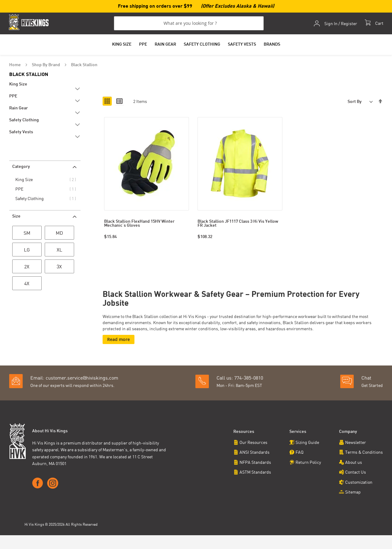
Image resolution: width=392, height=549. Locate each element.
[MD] (59, 234)
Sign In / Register (340, 24)
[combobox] (189, 24)
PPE (20, 189)
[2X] (27, 268)
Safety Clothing (31, 199)
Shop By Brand (46, 65)
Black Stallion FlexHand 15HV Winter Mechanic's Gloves (139, 224)
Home (15, 65)
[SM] (27, 234)
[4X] (27, 285)
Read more (119, 340)
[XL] (59, 251)
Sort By (355, 102)
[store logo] (30, 22)
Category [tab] (21, 167)
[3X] (59, 268)
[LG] (27, 251)
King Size (25, 180)
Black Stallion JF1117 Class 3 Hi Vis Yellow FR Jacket (238, 224)
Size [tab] (16, 217)
